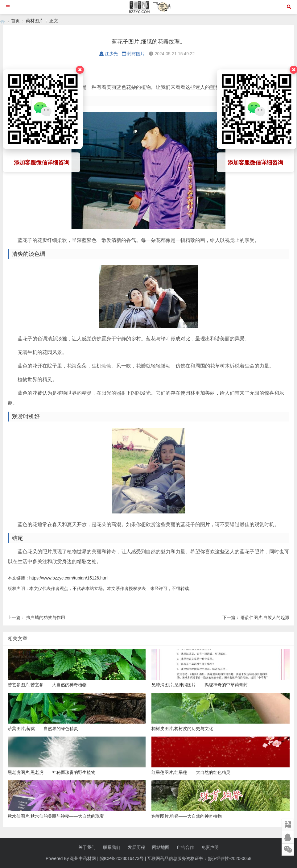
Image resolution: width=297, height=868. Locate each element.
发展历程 (136, 847)
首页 (15, 21)
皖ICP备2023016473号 (122, 858)
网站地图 (161, 847)
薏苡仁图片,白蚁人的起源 (265, 617)
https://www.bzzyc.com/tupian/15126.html (69, 578)
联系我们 (112, 847)
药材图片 (35, 21)
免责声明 (210, 847)
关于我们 (87, 847)
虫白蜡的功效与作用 (46, 617)
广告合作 (185, 847)
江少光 (109, 54)
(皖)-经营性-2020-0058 (229, 858)
